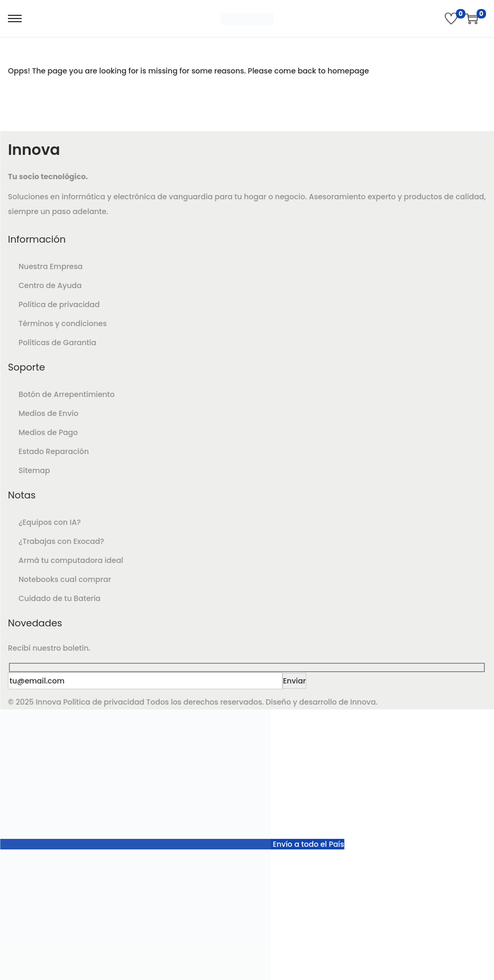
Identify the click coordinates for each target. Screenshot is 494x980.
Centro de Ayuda (50, 285)
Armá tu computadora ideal (71, 560)
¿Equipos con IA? (50, 522)
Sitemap (34, 470)
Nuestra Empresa (51, 266)
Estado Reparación (54, 451)
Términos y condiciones (63, 323)
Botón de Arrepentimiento (67, 394)
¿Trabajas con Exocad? (61, 541)
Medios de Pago (48, 432)
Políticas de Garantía (57, 343)
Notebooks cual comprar (65, 579)
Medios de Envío (48, 413)
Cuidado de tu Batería (60, 598)
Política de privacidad (59, 304)
